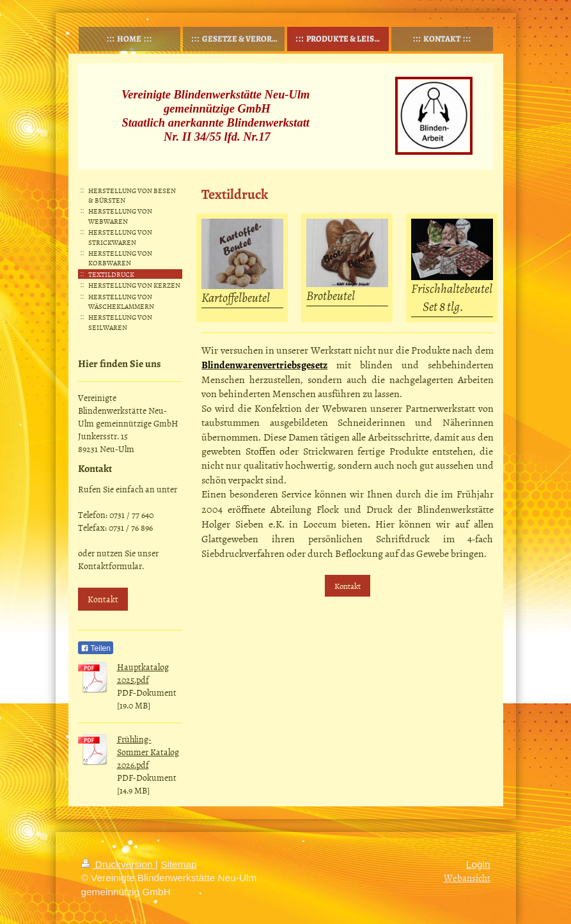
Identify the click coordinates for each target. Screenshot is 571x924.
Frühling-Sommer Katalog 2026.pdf (148, 752)
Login (478, 864)
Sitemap (178, 864)
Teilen (96, 648)
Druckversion (118, 864)
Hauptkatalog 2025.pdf (143, 673)
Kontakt (348, 586)
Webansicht (467, 878)
